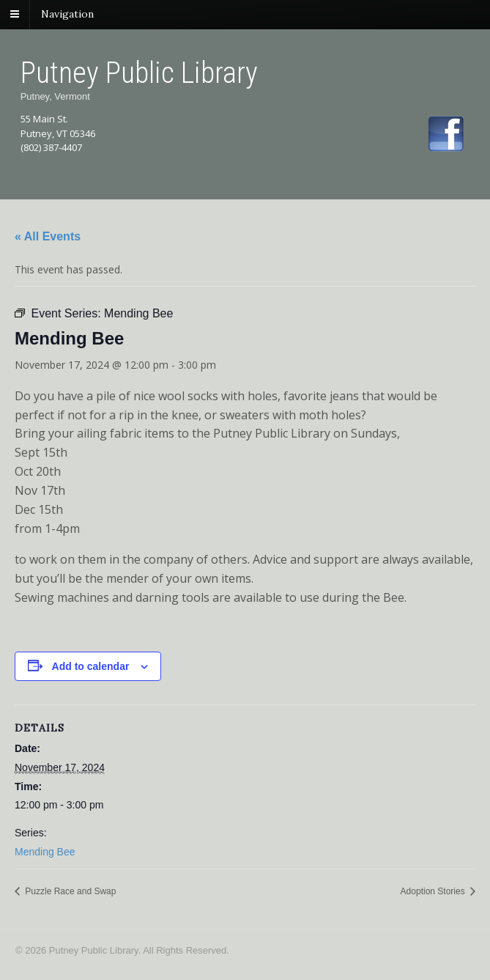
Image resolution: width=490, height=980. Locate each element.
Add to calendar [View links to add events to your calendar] (91, 666)
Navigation (67, 14)
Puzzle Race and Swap (69, 891)
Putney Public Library (139, 73)
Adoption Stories (434, 891)
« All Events (48, 236)
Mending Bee (45, 852)
